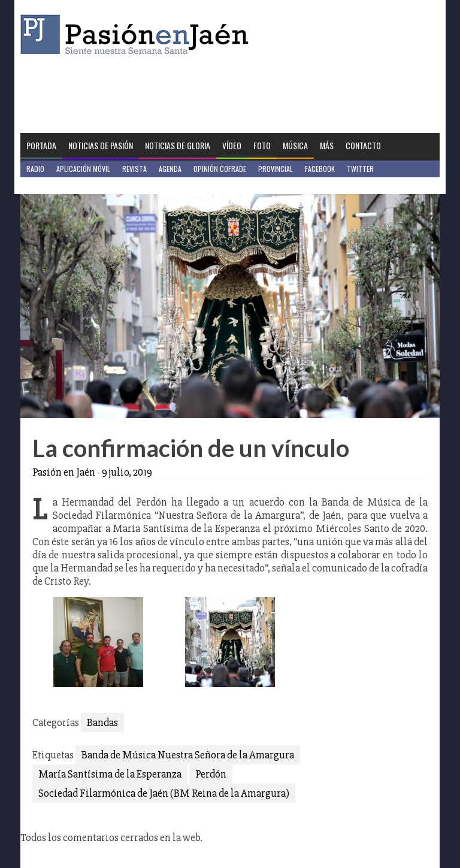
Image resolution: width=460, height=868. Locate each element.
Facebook (320, 169)
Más (327, 145)
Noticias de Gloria (178, 145)
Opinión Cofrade (220, 169)
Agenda (170, 169)
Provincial (276, 169)
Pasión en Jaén (138, 34)
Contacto (363, 145)
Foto (262, 145)
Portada (41, 145)
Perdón (211, 774)
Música (295, 145)
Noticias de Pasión (101, 145)
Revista (134, 169)
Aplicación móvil (83, 169)
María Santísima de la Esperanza (110, 774)
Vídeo (232, 145)
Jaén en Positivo (52, 185)
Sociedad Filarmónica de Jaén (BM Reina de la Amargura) (164, 793)
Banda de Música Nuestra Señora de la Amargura (188, 755)
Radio (35, 169)
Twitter (360, 169)
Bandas (102, 722)
